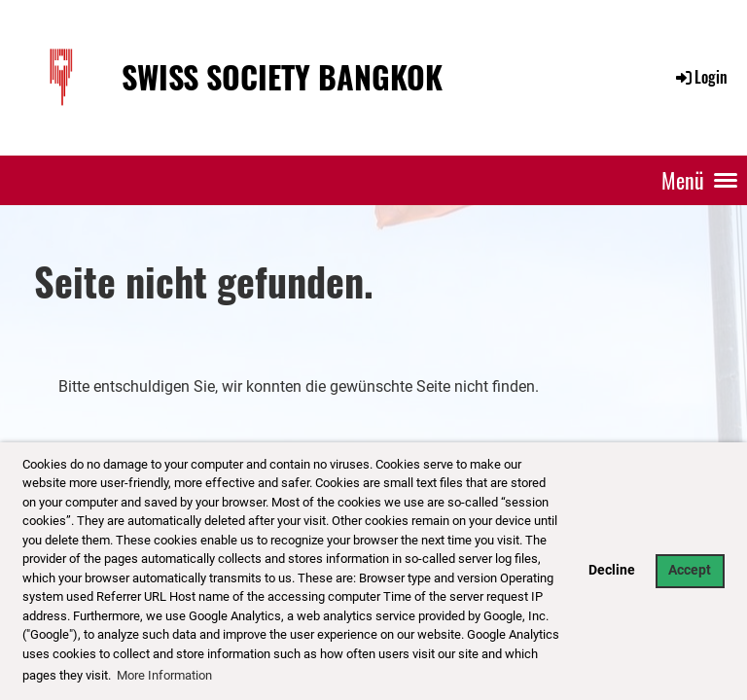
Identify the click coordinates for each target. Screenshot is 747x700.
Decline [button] (612, 570)
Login (700, 77)
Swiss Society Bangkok (282, 77)
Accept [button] (690, 570)
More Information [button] (164, 675)
